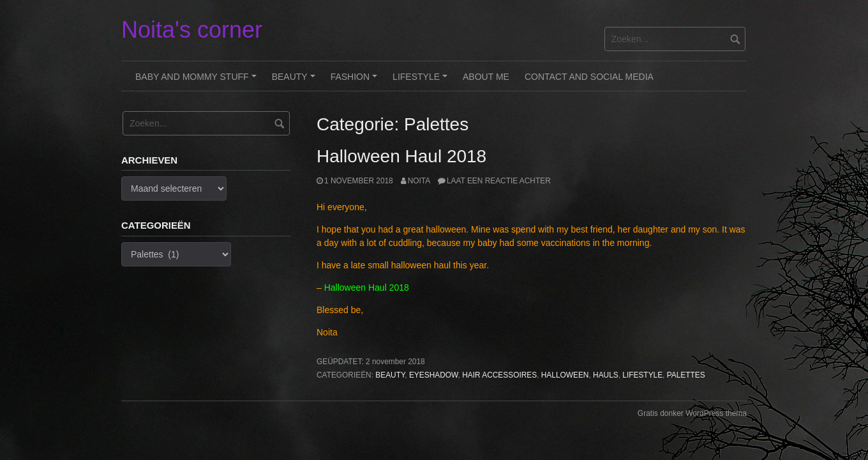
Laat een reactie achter (499, 181)
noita (419, 181)
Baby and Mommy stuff (198, 81)
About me (486, 77)
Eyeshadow (434, 375)
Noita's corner (192, 30)
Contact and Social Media (589, 77)
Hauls (606, 375)
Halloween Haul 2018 (401, 156)
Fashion (356, 81)
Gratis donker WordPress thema (692, 413)
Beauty (296, 81)
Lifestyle (422, 81)
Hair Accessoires (499, 375)
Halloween (565, 375)
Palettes (686, 375)
